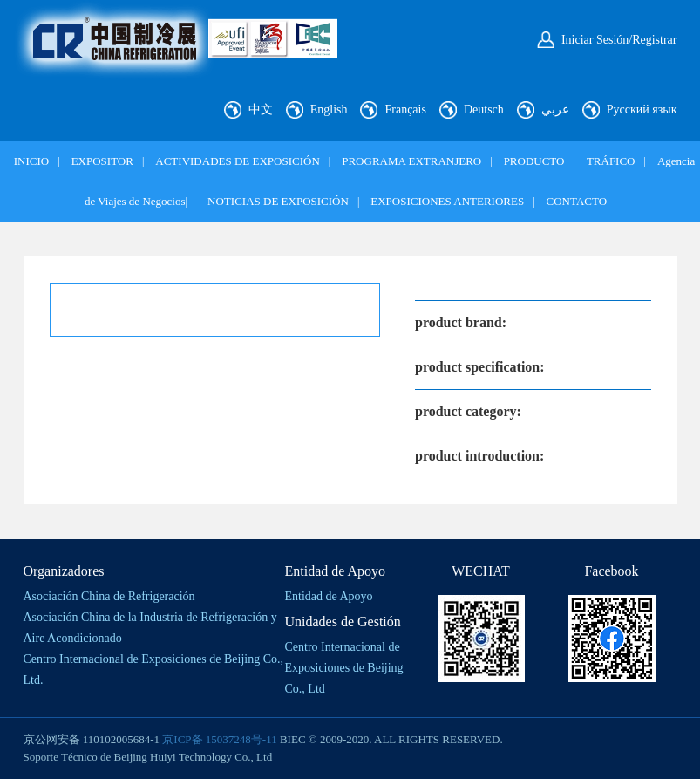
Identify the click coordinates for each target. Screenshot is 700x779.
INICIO (31, 161)
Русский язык (642, 109)
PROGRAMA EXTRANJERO (411, 161)
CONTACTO (577, 201)
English (329, 109)
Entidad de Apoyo (329, 596)
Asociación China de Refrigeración (109, 596)
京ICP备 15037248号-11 (219, 739)
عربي (555, 109)
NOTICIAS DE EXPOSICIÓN (278, 201)
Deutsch (484, 109)
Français (405, 109)
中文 (261, 109)
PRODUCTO (534, 161)
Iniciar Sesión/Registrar (619, 40)
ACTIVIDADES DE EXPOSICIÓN (238, 161)
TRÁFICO (611, 161)
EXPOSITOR (102, 161)
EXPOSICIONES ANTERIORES (447, 201)
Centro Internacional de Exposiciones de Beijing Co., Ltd (344, 668)
